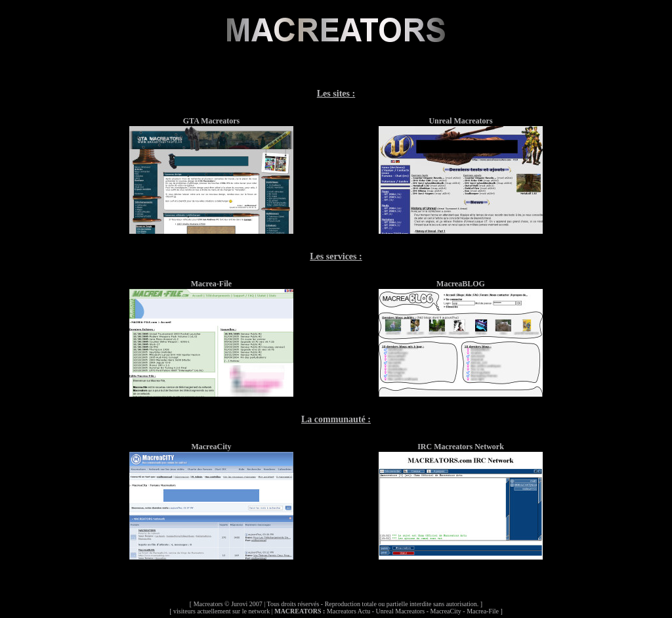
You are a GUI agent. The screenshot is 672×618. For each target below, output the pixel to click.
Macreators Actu (348, 611)
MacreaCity (446, 611)
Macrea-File (483, 611)
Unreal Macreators (401, 611)
